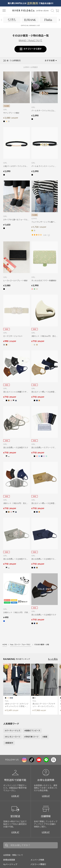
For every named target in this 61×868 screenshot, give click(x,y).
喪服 (45, 737)
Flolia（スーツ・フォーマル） (21, 645)
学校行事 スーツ (32, 737)
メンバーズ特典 (37, 860)
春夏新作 (10, 743)
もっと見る (53, 659)
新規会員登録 (9, 860)
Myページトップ (10, 864)
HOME (5, 645)
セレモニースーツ (13, 737)
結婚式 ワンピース (33, 731)
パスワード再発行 (38, 864)
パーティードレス (13, 731)
